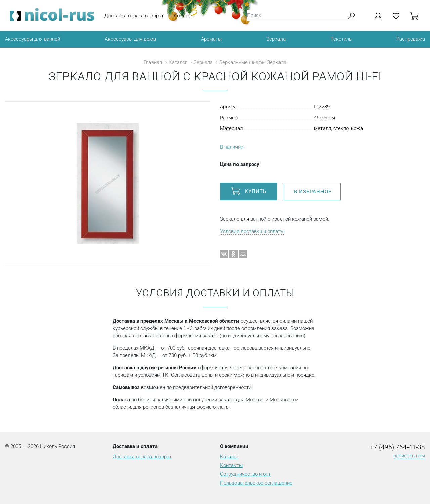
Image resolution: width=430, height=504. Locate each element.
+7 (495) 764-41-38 (397, 447)
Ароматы (211, 39)
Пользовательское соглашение (256, 483)
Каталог (178, 62)
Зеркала (276, 39)
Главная (153, 62)
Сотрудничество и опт (245, 474)
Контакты (185, 16)
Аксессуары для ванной (33, 39)
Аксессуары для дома (130, 39)
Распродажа (411, 39)
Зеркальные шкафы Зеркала (253, 62)
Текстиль (341, 39)
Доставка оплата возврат (134, 16)
